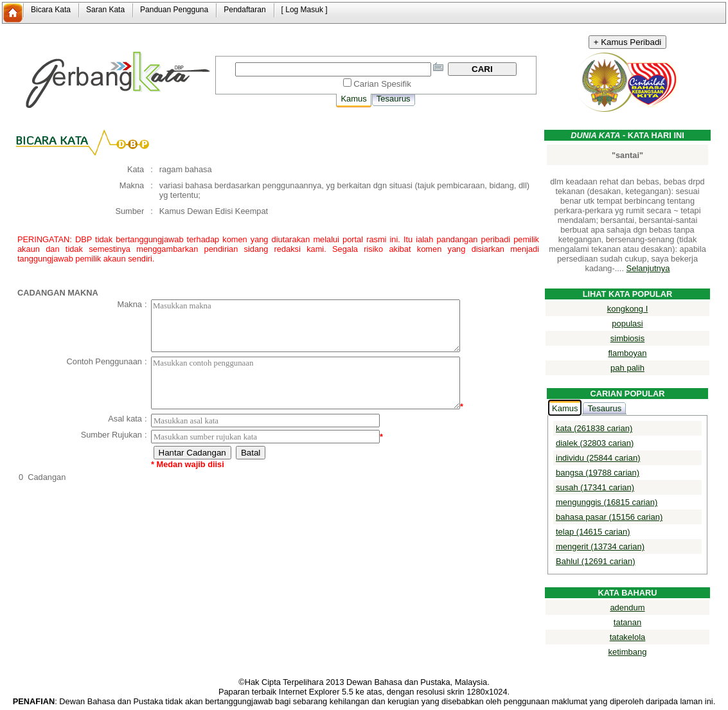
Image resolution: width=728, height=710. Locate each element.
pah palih (627, 368)
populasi (627, 324)
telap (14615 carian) (593, 532)
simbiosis (627, 338)
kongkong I (628, 309)
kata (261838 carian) (594, 428)
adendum (627, 608)
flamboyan (628, 353)
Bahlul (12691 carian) (596, 561)
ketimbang (628, 652)
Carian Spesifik (382, 84)
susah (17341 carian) (595, 487)
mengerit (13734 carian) (600, 546)
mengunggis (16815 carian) (607, 502)
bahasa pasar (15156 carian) (609, 517)
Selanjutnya (648, 268)
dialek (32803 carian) (595, 443)
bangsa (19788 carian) (598, 473)
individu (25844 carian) (598, 458)
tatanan (627, 622)
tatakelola (628, 637)
